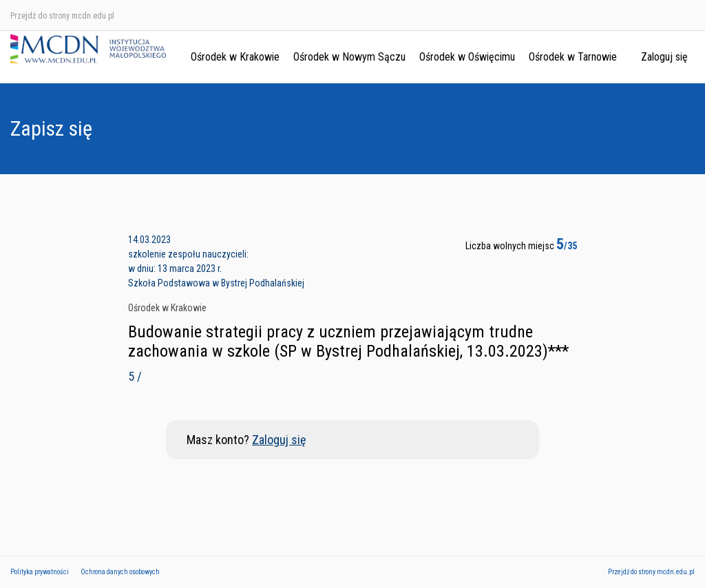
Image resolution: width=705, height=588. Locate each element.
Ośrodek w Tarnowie (573, 57)
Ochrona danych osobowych (120, 572)
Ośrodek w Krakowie (235, 57)
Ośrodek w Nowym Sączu (349, 57)
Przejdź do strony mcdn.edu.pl (62, 16)
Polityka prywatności (40, 572)
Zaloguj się (664, 57)
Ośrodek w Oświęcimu (467, 57)
